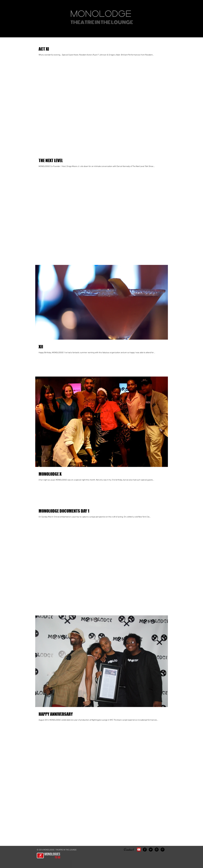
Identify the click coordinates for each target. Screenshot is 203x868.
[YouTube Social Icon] (139, 850)
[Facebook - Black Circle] (145, 850)
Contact (129, 849)
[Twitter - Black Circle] (151, 850)
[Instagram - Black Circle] (157, 850)
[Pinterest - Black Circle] (163, 850)
